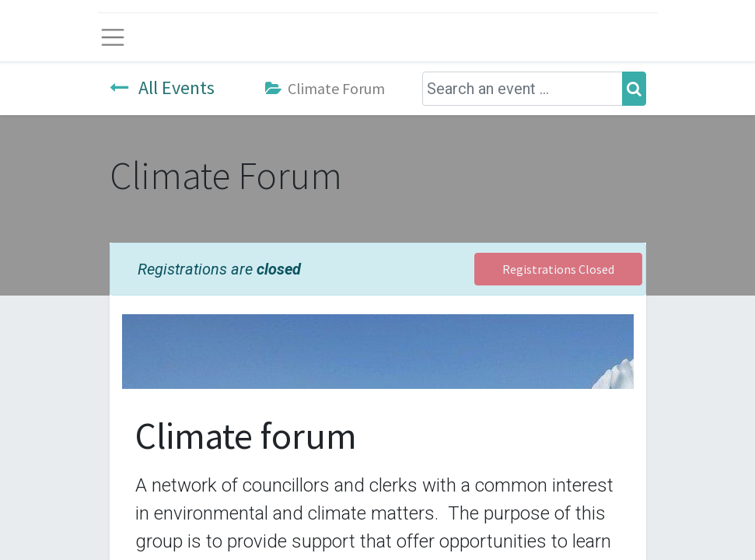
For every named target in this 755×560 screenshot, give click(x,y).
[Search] (634, 89)
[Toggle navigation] (113, 37)
